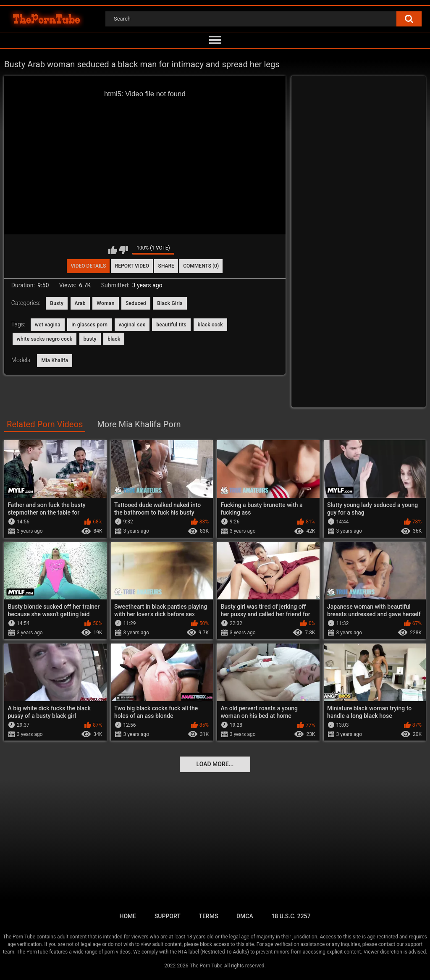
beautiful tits (171, 325)
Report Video (132, 266)
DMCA (245, 916)
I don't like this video (124, 250)
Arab (80, 303)
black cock (210, 325)
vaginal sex (132, 325)
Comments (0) (201, 266)
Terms (208, 916)
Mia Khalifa (55, 360)
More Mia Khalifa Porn (139, 424)
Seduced (136, 303)
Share (166, 266)
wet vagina (48, 325)
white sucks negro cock (45, 339)
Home (128, 916)
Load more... (215, 764)
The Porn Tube (206, 966)
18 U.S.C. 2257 (291, 916)
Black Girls (170, 303)
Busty (57, 303)
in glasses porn (89, 325)
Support (168, 916)
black (114, 339)
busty (90, 339)
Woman (105, 303)
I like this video (113, 250)
